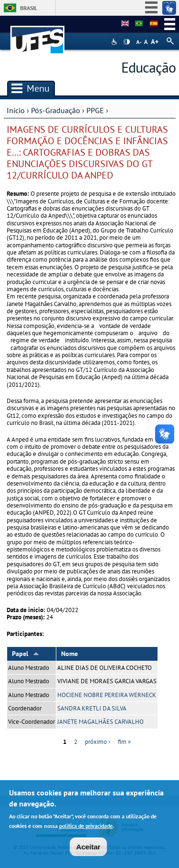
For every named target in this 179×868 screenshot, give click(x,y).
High (126, 42)
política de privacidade (86, 828)
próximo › (98, 742)
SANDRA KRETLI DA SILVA (92, 708)
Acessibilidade (115, 42)
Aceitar (89, 849)
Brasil (29, 8)
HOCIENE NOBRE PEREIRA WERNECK (107, 695)
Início (16, 110)
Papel (26, 654)
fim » (124, 742)
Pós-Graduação (56, 110)
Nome (69, 654)
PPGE (95, 110)
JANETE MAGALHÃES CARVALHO (100, 722)
